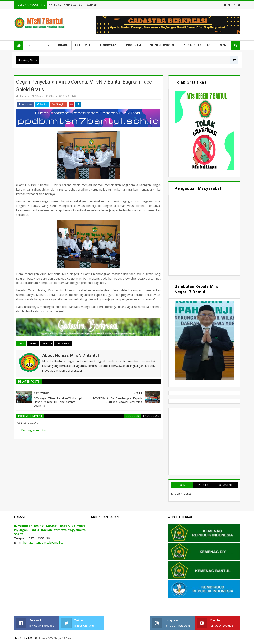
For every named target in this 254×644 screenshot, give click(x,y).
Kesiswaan (108, 45)
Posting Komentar (34, 430)
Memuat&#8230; (204, 235)
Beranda (55, 5)
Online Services (161, 45)
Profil (32, 45)
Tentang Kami (74, 5)
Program (134, 45)
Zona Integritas (197, 45)
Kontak (92, 5)
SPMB (224, 45)
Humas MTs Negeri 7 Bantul (56, 638)
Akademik (83, 45)
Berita (33, 344)
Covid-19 (47, 344)
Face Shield (63, 344)
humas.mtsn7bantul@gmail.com (45, 542)
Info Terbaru (57, 45)
